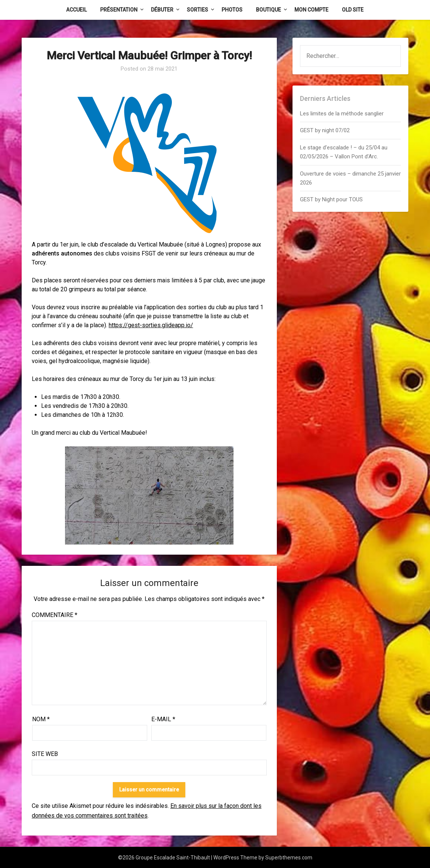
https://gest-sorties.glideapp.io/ (151, 325)
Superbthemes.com (289, 858)
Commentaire (55, 615)
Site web (45, 754)
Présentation (119, 10)
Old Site (353, 10)
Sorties (197, 10)
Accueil (76, 10)
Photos (232, 10)
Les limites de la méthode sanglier (343, 114)
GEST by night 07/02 (325, 130)
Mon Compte (311, 10)
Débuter (162, 10)
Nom (41, 719)
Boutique (268, 10)
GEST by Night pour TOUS (331, 199)
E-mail (163, 719)
